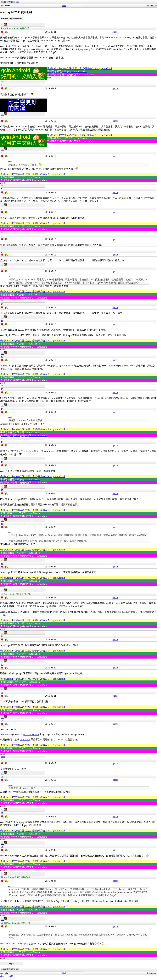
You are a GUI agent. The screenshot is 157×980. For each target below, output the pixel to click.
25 (2, 760)
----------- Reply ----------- (11, 18)
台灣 (9, 2)
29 (2, 877)
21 (2, 636)
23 (2, 693)
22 (2, 664)
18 (2, 524)
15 (2, 442)
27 (2, 813)
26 (2, 777)
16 (2, 462)
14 (2, 409)
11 (2, 321)
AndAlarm (25, 740)
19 (2, 563)
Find (64, 6)
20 (2, 594)
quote (115, 32)
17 (2, 490)
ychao (3, 757)
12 (2, 357)
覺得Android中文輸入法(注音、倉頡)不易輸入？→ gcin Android (79, 68)
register (154, 6)
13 (2, 389)
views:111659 (7, 976)
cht (5, 2)
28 (2, 847)
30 (2, 923)
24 (2, 721)
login (149, 6)
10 (2, 304)
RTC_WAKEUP (31, 734)
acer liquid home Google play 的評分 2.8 (20, 944)
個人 (13, 2)
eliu (17, 2)
